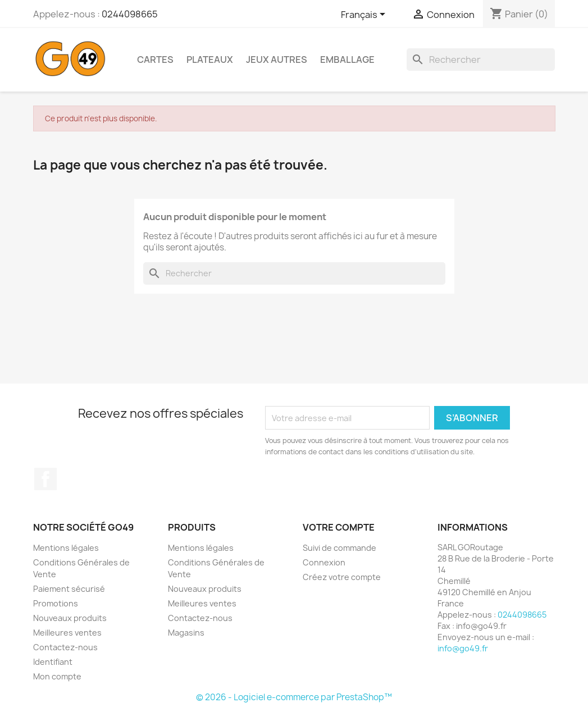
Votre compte (339, 527)
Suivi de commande (339, 548)
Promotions (56, 603)
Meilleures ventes (67, 633)
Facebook (45, 479)
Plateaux (210, 60)
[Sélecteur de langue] (365, 15)
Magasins (186, 633)
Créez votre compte (342, 577)
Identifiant (53, 662)
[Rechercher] (481, 60)
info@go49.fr (463, 648)
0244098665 (130, 14)
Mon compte (57, 676)
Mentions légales (66, 548)
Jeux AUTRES (277, 60)
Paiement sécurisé (69, 589)
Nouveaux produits (70, 618)
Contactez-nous (65, 647)
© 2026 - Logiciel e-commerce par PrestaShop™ (294, 697)
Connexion (324, 562)
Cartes (155, 60)
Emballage (347, 60)
